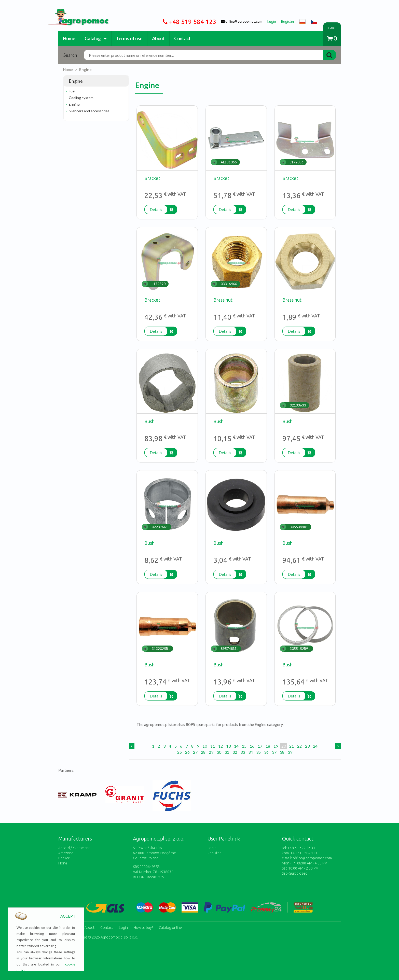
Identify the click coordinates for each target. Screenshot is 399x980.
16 (252, 746)
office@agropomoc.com (312, 858)
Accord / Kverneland (74, 848)
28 (203, 752)
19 (276, 746)
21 (292, 746)
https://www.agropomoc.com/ (74, 12)
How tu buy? (143, 927)
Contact (182, 38)
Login (212, 848)
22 (299, 746)
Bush (149, 421)
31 (227, 752)
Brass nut (223, 300)
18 (268, 746)
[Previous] (132, 746)
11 (213, 746)
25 (180, 752)
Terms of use (129, 38)
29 (211, 752)
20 (284, 746)
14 (236, 746)
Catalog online (170, 927)
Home (69, 38)
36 (266, 752)
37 (274, 752)
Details (156, 209)
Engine (74, 104)
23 (307, 746)
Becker (64, 858)
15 (244, 746)
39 (290, 752)
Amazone (66, 853)
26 (187, 752)
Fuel (72, 91)
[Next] (338, 746)
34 (251, 752)
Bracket (152, 178)
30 (219, 752)
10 (205, 746)
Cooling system (81, 98)
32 (235, 752)
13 (228, 746)
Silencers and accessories (89, 111)
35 (258, 752)
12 (221, 746)
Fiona (63, 863)
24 (315, 746)
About (158, 38)
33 (243, 752)
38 (282, 752)
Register (214, 853)
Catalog (95, 38)
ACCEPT (68, 916)
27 (195, 752)
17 (260, 746)
